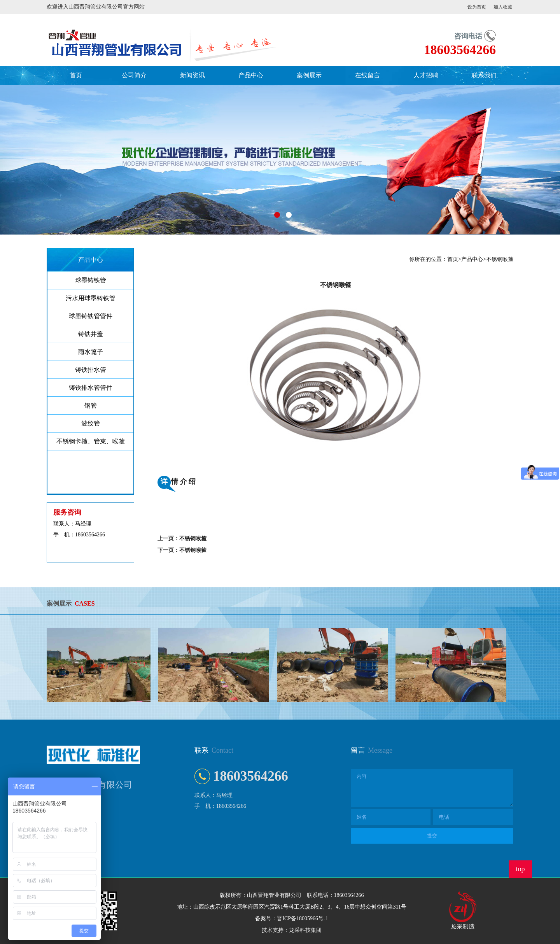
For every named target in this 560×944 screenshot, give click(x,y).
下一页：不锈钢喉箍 (182, 550)
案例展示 (309, 75)
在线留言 (367, 75)
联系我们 (484, 75)
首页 (76, 75)
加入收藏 (503, 7)
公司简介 (134, 75)
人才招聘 (426, 75)
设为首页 (477, 7)
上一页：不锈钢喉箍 (182, 539)
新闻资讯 (192, 75)
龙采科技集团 (305, 930)
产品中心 (251, 75)
